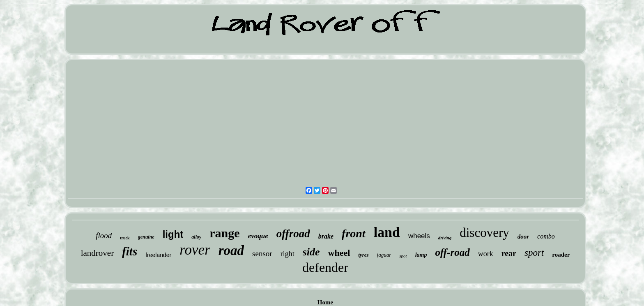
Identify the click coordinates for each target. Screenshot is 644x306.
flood (104, 235)
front (354, 233)
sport (534, 253)
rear (509, 253)
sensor (262, 254)
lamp (421, 255)
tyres (363, 255)
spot (403, 256)
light (173, 234)
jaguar (384, 255)
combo (546, 236)
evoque (258, 236)
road (231, 250)
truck (125, 238)
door (523, 236)
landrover (97, 253)
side (311, 252)
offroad (293, 234)
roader (561, 255)
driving (445, 238)
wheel (339, 253)
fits (130, 251)
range (224, 233)
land (387, 232)
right (287, 254)
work (486, 254)
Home (325, 302)
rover (195, 250)
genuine (146, 237)
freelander (158, 255)
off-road (452, 252)
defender (325, 267)
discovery (484, 233)
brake (326, 236)
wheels (419, 236)
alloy (196, 237)
